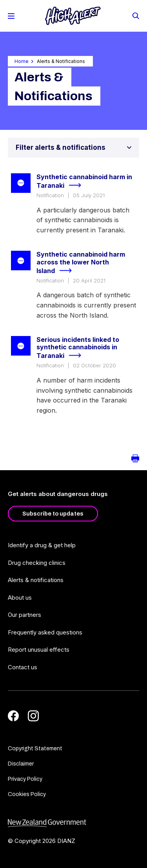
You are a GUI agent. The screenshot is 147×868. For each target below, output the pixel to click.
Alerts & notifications (36, 580)
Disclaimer (21, 764)
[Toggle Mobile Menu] (11, 16)
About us (20, 598)
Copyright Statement (35, 748)
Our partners (24, 615)
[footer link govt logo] (73, 823)
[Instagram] (33, 716)
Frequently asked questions (45, 632)
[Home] (73, 16)
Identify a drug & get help (42, 545)
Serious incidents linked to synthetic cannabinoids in (78, 348)
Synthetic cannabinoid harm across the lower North (81, 263)
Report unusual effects (39, 650)
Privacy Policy (25, 779)
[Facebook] (13, 716)
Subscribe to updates (53, 514)
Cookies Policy (27, 794)
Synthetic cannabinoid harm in (84, 182)
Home (22, 61)
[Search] (135, 15)
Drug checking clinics (37, 563)
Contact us (23, 667)
